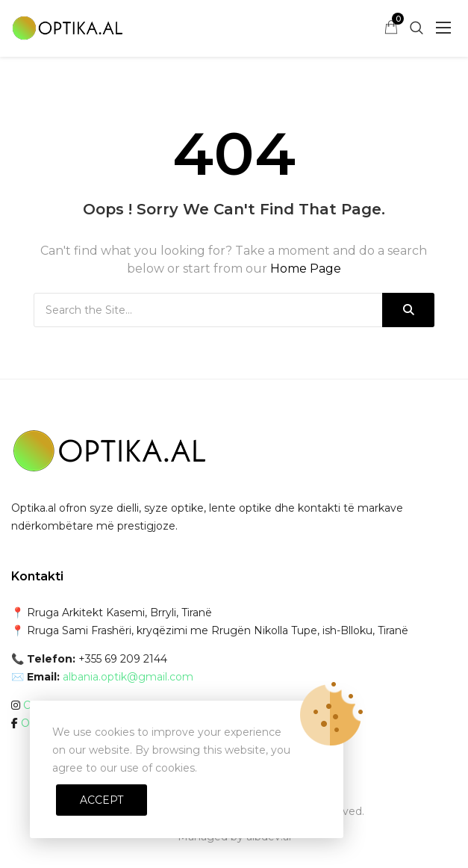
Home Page (306, 269)
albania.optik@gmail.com (128, 677)
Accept (102, 800)
